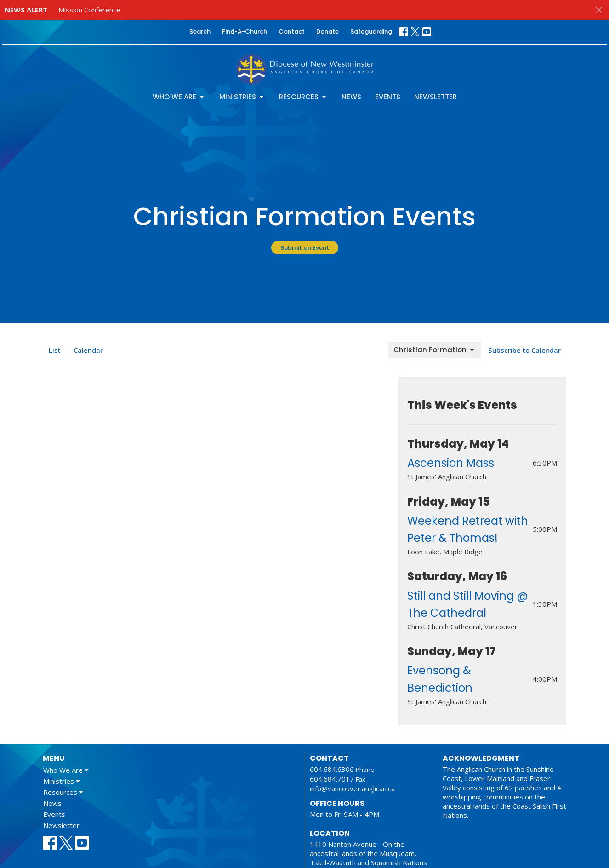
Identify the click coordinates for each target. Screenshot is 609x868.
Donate (327, 32)
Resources (303, 97)
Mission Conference (89, 10)
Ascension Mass (451, 463)
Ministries (242, 97)
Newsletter (435, 97)
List (55, 350)
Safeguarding (371, 32)
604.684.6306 (332, 769)
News (351, 97)
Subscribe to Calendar (524, 350)
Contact (292, 32)
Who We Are (179, 97)
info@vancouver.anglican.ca (352, 788)
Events (388, 97)
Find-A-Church (245, 32)
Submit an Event (305, 248)
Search (200, 32)
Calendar (88, 350)
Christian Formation (435, 350)
